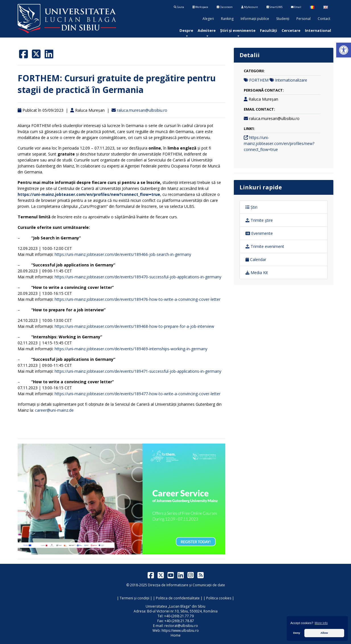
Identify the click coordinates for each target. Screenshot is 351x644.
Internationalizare (291, 80)
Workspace (200, 7)
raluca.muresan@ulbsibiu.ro (142, 110)
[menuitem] (186, 30)
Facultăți (269, 30)
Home (176, 635)
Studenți (283, 19)
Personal (303, 19)
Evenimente (259, 233)
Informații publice (255, 19)
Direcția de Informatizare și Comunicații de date (186, 585)
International (318, 30)
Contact (324, 19)
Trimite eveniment (265, 246)
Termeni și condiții (135, 598)
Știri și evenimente (238, 30)
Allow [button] (324, 633)
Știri (251, 207)
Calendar (256, 259)
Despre (186, 30)
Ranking (227, 19)
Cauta (179, 7)
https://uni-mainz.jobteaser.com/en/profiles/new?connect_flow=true (279, 143)
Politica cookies (219, 598)
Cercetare (291, 30)
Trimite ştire (259, 220)
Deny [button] (297, 633)
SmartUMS (274, 7)
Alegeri (208, 19)
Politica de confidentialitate (178, 598)
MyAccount (250, 7)
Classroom (225, 7)
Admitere (207, 30)
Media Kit (257, 273)
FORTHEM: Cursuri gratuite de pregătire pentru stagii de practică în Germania (117, 84)
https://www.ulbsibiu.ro (180, 630)
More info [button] (321, 623)
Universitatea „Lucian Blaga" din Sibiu (175, 606)
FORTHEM (259, 80)
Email (296, 7)
